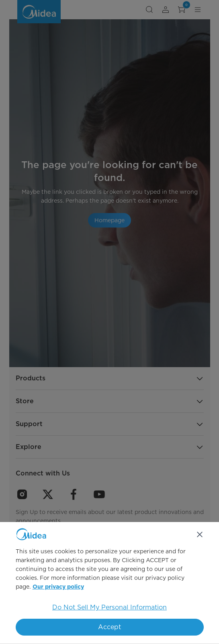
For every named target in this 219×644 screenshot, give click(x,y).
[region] (109, 583)
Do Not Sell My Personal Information (109, 607)
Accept (109, 627)
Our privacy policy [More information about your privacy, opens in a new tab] (58, 587)
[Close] (200, 534)
